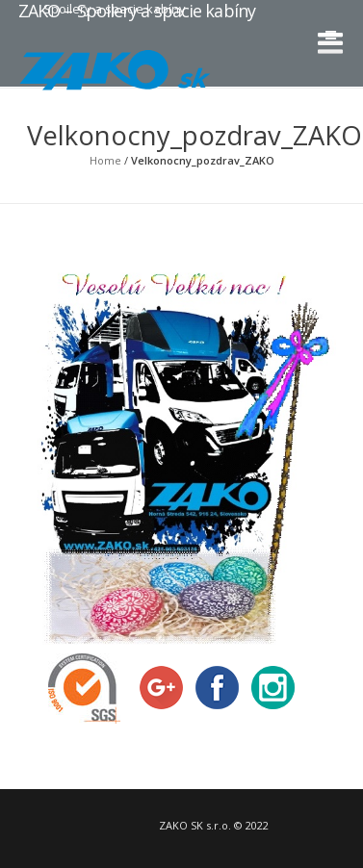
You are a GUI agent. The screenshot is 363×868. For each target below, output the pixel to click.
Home (105, 160)
